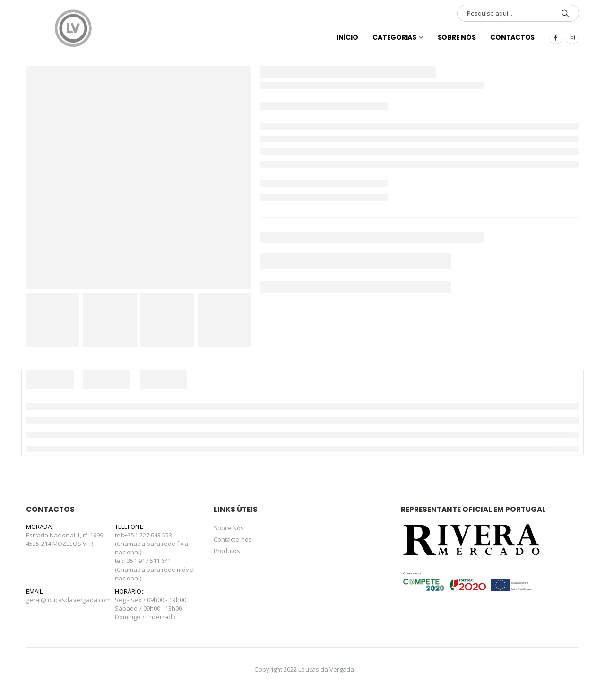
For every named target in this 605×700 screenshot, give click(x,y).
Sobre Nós (457, 37)
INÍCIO (347, 37)
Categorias (394, 37)
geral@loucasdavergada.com (69, 600)
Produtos (227, 551)
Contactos (512, 37)
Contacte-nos (233, 539)
